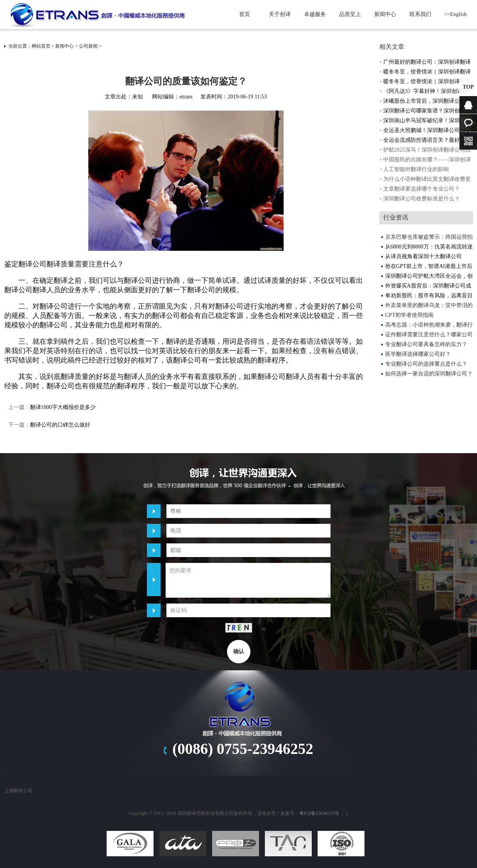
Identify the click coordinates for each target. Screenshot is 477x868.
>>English (455, 14)
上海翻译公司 (18, 791)
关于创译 (280, 14)
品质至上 (350, 14)
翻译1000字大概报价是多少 (63, 407)
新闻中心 (385, 14)
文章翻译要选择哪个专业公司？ (422, 189)
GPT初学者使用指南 (409, 315)
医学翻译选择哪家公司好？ (418, 354)
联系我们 (420, 14)
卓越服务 (315, 14)
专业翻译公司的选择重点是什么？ (426, 364)
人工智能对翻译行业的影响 (416, 169)
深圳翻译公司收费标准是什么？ (422, 199)
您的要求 (248, 580)
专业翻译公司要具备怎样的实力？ (426, 344)
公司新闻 (88, 46)
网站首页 (41, 46)
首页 (245, 14)
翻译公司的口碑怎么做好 (60, 425)
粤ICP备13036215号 (319, 813)
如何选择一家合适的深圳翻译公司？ (429, 374)
